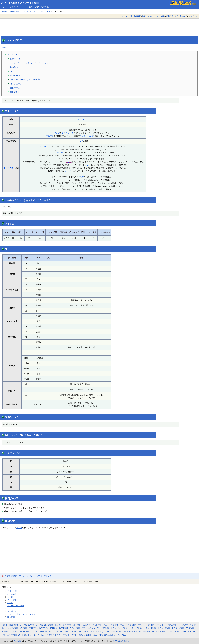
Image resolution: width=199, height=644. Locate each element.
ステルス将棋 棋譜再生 (51, 635)
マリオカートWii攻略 (42, 632)
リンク (57, 133)
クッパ (68, 171)
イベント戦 (12, 591)
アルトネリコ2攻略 (128, 625)
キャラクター (9, 168)
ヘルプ (150, 16)
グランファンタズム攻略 (166, 625)
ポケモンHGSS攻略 (10, 625)
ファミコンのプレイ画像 (72, 635)
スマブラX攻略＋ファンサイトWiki (20, 3)
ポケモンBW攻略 (27, 625)
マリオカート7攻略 (61, 632)
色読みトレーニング (31, 635)
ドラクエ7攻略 (150, 628)
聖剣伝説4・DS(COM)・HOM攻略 (43, 628)
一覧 (130, 16)
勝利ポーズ (15, 88)
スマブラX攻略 (12, 628)
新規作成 (170, 16)
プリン (69, 162)
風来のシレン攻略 (9, 632)
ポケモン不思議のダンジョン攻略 (88, 625)
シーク (71, 133)
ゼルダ (65, 133)
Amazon (88, 635)
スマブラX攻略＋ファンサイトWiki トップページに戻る (28, 576)
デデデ (10, 608)
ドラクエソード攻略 (119, 628)
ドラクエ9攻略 (178, 628)
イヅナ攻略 (161, 632)
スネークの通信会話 (16, 606)
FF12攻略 (190, 628)
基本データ (15, 59)
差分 (176, 16)
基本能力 (14, 67)
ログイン (194, 16)
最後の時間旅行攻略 (133, 632)
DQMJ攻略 (64, 628)
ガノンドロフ (14, 40)
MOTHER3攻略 (25, 632)
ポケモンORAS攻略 (45, 625)
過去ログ (183, 16)
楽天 (95, 635)
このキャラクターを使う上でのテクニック (29, 63)
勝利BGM (14, 92)
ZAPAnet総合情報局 (10, 12)
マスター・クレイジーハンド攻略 (21, 614)
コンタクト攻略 (174, 632)
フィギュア (12, 611)
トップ (125, 16)
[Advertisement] (99, 25)
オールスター (13, 594)
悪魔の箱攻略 (117, 632)
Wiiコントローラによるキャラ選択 (25, 79)
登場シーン (15, 75)
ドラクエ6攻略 (136, 628)
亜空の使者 (49, 136)
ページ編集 (160, 16)
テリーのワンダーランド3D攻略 (95, 628)
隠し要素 (11, 617)
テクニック (43, 200)
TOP (4, 47)
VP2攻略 (23, 628)
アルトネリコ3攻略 (146, 625)
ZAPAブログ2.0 (14, 635)
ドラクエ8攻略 (164, 628)
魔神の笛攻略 (149, 632)
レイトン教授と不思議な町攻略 (96, 632)
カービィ (11, 597)
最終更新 (137, 16)
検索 (144, 16)
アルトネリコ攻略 (111, 625)
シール (10, 603)
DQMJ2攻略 (75, 628)
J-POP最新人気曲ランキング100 (112, 635)
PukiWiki (17, 641)
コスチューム (16, 84)
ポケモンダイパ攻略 (63, 625)
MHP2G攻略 (76, 632)
